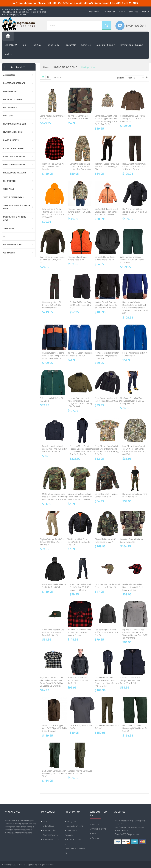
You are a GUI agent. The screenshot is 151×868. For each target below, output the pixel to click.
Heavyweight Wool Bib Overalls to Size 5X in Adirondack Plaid (52, 305)
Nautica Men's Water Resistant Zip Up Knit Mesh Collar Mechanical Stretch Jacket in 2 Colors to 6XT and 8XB (135, 308)
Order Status (48, 826)
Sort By (120, 78)
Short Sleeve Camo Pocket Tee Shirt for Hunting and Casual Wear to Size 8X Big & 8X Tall (107, 450)
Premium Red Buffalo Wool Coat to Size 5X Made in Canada (54, 166)
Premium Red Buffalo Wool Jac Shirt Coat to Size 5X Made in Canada (79, 632)
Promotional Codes (51, 839)
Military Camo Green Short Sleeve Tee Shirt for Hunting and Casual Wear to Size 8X (80, 497)
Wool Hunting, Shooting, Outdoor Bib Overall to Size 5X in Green (132, 260)
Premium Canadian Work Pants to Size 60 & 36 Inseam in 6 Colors (81, 587)
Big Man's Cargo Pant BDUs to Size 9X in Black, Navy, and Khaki (52, 542)
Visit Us (9, 54)
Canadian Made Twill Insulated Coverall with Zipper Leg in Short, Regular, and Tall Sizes (107, 682)
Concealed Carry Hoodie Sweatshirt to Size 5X (105, 258)
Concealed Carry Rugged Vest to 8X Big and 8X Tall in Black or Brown (54, 728)
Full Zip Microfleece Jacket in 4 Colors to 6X (135, 354)
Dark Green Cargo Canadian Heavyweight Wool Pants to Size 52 (54, 773)
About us (86, 45)
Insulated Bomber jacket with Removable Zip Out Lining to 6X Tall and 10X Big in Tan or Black (80, 402)
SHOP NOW (11, 45)
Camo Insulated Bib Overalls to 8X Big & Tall (52, 117)
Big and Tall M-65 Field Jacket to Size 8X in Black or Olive (135, 212)
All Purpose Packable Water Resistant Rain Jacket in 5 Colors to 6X (107, 355)
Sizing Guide (53, 45)
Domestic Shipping (105, 45)
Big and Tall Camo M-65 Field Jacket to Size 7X (105, 540)
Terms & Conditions (75, 839)
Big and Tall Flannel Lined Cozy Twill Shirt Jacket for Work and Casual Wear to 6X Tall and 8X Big (135, 634)
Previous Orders (50, 830)
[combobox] (75, 26)
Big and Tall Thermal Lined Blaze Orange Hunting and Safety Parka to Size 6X (106, 212)
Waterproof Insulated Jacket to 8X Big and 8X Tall (54, 586)
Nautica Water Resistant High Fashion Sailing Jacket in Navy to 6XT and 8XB (55, 355)
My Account (94, 12)
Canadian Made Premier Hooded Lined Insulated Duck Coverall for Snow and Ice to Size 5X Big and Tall (82, 450)
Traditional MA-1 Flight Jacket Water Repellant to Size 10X (79, 542)
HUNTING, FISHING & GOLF (65, 67)
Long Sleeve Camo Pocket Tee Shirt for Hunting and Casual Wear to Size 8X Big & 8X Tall (134, 450)
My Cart (146, 12)
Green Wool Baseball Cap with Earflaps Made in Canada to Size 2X (53, 632)
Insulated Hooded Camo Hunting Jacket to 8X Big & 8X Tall (79, 212)
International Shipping (131, 45)
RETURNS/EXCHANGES (75, 851)
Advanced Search (50, 835)
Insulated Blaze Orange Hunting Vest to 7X (77, 258)
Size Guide (134, 12)
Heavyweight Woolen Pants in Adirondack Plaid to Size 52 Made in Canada (134, 166)
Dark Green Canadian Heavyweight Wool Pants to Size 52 (135, 728)
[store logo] (19, 24)
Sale (24, 45)
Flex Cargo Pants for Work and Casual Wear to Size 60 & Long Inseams (132, 401)
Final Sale (37, 45)
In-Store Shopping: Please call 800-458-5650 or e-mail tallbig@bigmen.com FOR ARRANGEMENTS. (75, 3)
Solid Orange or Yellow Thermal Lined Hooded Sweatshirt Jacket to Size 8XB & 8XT (53, 213)
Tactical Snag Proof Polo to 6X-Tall (81, 727)
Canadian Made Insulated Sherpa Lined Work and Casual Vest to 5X (131, 680)
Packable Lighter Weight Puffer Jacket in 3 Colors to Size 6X (107, 632)
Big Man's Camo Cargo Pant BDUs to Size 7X (135, 495)
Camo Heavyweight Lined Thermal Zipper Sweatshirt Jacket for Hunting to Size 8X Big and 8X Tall (107, 120)
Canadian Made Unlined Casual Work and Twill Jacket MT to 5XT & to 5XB (55, 449)
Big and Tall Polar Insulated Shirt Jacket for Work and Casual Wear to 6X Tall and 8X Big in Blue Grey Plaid (52, 682)
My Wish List (109, 12)
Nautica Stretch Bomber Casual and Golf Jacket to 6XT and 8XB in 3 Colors (106, 305)
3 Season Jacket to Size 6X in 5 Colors (52, 399)
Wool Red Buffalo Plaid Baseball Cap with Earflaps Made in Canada (134, 587)
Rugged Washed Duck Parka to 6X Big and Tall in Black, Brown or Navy (132, 118)
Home (46, 67)
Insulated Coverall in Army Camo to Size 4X (132, 540)
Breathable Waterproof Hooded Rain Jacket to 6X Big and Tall (79, 680)
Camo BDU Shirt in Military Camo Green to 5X (107, 495)
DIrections (96, 838)
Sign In (122, 12)
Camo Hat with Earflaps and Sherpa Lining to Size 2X (107, 586)
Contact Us (70, 45)
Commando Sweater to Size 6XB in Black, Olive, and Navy (52, 260)
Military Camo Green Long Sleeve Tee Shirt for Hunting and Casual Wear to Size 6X (54, 497)
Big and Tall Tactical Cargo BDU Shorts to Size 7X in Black (81, 305)
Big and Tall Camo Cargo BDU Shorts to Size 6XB (78, 117)
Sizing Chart (72, 821)
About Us (95, 824)
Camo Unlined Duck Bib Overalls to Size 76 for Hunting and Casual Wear (81, 166)
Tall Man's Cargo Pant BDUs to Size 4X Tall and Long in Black (107, 166)
